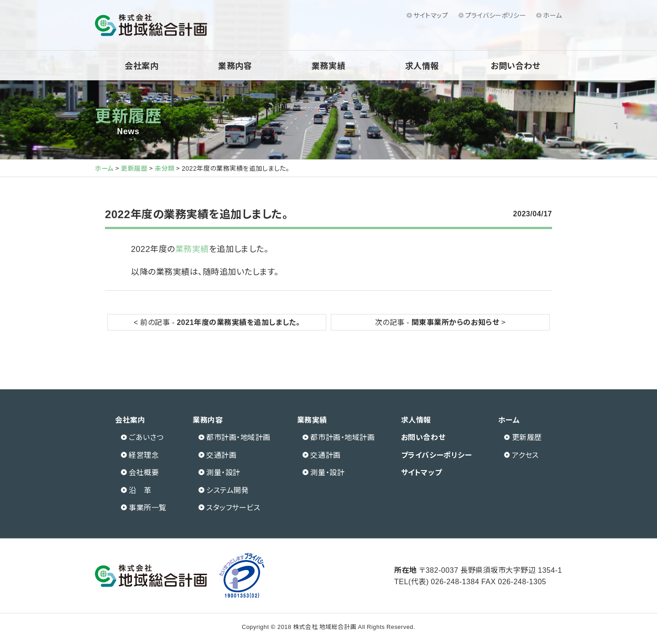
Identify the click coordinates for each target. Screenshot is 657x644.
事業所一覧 (148, 507)
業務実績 (328, 65)
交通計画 (221, 455)
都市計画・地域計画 (238, 437)
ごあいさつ (146, 437)
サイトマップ (431, 15)
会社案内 (141, 65)
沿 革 (140, 490)
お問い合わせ (515, 65)
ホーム (553, 15)
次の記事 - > (441, 322)
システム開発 (227, 490)
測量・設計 (223, 472)
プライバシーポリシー (496, 15)
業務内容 (235, 65)
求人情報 (422, 65)
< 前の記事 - (217, 322)
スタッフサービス (233, 507)
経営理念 (144, 455)
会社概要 (144, 472)
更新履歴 (128, 115)
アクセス (525, 455)
